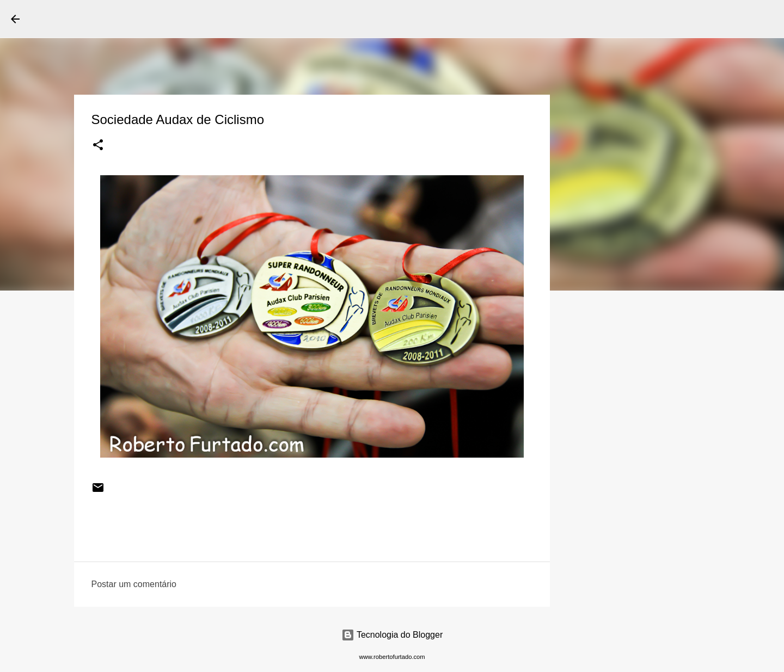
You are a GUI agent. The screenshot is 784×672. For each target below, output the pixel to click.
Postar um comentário (134, 584)
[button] (98, 146)
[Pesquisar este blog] (718, 19)
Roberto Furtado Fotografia (136, 19)
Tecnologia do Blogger (392, 635)
